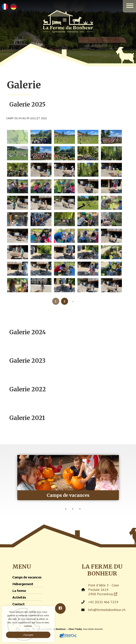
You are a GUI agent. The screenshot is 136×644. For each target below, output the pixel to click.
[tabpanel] (68, 478)
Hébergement (23, 584)
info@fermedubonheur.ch (107, 610)
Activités (19, 597)
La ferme (19, 591)
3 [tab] (73, 509)
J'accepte (28, 635)
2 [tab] (66, 509)
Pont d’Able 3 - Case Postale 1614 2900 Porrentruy (104, 590)
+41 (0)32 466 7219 (103, 602)
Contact (19, 604)
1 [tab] (59, 509)
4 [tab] (80, 509)
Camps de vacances (27, 577)
